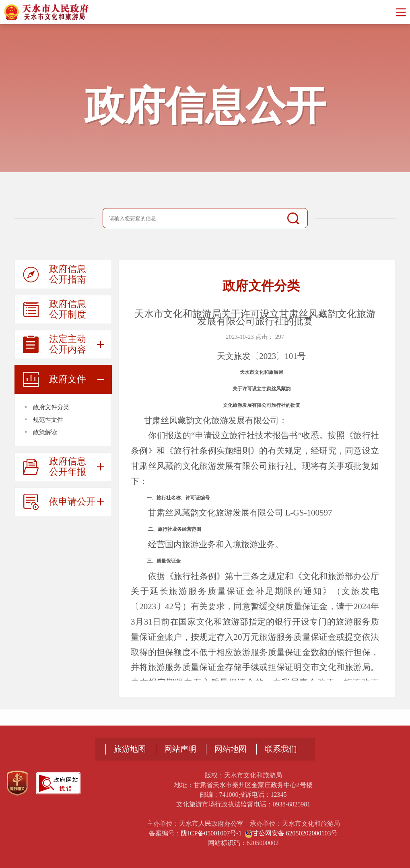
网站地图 (231, 749)
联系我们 (281, 749)
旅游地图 (130, 749)
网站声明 (180, 749)
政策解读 (45, 432)
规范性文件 (48, 420)
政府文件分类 (51, 407)
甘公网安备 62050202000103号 (291, 833)
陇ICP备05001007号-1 (211, 833)
